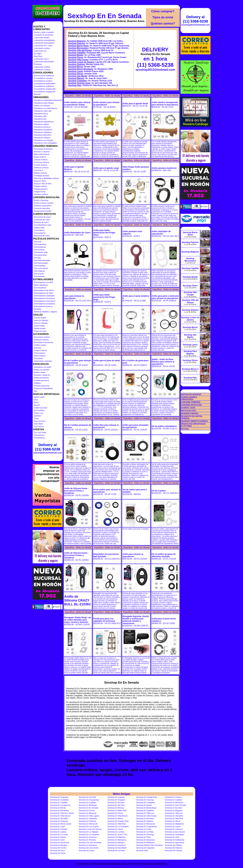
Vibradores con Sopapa (44, 140)
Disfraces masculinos (43, 206)
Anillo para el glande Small (135, 104)
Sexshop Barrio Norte (78, 46)
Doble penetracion (42, 378)
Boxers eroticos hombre (44, 203)
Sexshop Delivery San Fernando (149, 845)
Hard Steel (38, 424)
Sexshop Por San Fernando (90, 842)
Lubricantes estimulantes (44, 43)
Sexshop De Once (58, 850)
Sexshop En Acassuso (88, 845)
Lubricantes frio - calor (43, 46)
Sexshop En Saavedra (88, 818)
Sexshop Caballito (77, 53)
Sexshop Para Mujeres (190, 353)
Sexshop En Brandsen (174, 802)
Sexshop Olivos (76, 74)
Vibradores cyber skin (43, 111)
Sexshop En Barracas (88, 813)
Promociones (39, 438)
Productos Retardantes (44, 388)
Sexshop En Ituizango (145, 834)
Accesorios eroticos (42, 337)
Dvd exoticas (39, 250)
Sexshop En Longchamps (147, 826)
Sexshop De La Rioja (116, 850)
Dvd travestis (39, 276)
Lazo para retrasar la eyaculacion (74, 297)
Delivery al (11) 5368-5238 (47, 447)
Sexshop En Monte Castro (61, 824)
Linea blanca (39, 230)
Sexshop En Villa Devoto (118, 816)
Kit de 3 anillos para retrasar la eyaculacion (78, 362)
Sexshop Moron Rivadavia (81, 69)
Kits (36, 391)
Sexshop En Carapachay (89, 800)
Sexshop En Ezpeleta (145, 810)
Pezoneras (39, 358)
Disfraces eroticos (41, 168)
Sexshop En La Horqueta (89, 834)
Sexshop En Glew (143, 837)
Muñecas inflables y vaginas (46, 312)
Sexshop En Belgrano (174, 810)
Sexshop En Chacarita (59, 797)
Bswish (37, 405)
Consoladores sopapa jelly (45, 89)
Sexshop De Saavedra (145, 848)
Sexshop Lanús (76, 71)
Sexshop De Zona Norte (89, 848)
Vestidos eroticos (41, 194)
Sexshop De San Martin (117, 848)
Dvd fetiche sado (41, 252)
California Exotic (41, 408)
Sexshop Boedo (76, 55)
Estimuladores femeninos (44, 298)
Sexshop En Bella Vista (117, 810)
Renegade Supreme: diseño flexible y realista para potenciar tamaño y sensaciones (136, 620)
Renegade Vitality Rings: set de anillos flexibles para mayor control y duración (78, 620)
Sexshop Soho (142, 850)
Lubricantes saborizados (44, 62)
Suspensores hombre (43, 211)
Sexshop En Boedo (144, 805)
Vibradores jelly (40, 116)
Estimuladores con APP (44, 282)
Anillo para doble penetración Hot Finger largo (104, 297)
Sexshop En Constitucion (60, 805)
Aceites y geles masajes (44, 32)
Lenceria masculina (42, 208)
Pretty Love (39, 413)
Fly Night (38, 54)
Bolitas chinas (40, 372)
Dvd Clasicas (39, 271)
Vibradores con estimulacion (46, 108)
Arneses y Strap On (42, 375)
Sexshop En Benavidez (60, 810)
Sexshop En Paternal (87, 821)
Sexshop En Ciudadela (59, 800)
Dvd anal (38, 242)
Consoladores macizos (43, 78)
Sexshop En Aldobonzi (145, 842)
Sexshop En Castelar (116, 797)
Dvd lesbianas (40, 266)
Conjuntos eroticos (42, 162)
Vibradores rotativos (42, 138)
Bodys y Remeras (41, 200)
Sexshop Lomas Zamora (175, 832)
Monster (37, 94)
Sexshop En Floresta (87, 840)
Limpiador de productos (44, 35)
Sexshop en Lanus (144, 829)
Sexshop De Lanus (87, 850)
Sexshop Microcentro (78, 48)
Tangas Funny (40, 192)
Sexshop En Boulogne (88, 805)
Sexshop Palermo (77, 43)
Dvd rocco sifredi (41, 268)
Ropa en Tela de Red (43, 184)
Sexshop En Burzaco (116, 802)
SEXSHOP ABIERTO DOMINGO (195, 421)
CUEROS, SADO (188, 408)
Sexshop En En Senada (105, 16)
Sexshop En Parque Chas (118, 821)
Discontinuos (39, 435)
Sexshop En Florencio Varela (62, 813)
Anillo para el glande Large (106, 168)
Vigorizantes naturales (43, 361)
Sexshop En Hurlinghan (175, 834)
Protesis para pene (42, 386)
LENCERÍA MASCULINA (192, 405)
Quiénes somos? (163, 24)
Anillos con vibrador (42, 106)
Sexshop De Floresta (173, 850)
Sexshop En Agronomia (174, 842)
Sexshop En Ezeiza (87, 810)
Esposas (38, 348)
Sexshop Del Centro (58, 848)
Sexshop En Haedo (58, 837)
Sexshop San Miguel (173, 845)
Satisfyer (38, 416)
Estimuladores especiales (45, 296)
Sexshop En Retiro (115, 818)
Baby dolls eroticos (42, 154)
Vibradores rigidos (41, 124)
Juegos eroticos (41, 350)
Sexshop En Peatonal (59, 821)
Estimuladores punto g (43, 306)
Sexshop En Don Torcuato (176, 805)
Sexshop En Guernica (88, 837)
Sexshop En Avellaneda (175, 840)
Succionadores (40, 288)
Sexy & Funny (40, 421)
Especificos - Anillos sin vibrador (78, 96)
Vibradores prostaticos (43, 130)
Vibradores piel (40, 119)
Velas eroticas (40, 356)
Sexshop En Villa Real (174, 818)
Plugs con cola (40, 331)
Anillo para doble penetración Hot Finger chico (104, 233)
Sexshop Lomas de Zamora (81, 62)
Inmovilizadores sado (43, 225)
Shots (36, 418)
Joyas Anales (40, 326)
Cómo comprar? (163, 11)
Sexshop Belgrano (77, 41)
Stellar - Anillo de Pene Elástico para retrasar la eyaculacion (163, 362)
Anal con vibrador (41, 320)
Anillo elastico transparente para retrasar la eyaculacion (165, 104)
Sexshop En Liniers (173, 826)
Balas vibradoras (41, 285)
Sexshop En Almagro (116, 842)
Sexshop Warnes (76, 78)
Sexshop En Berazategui (146, 808)
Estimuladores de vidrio (44, 293)
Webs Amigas (121, 794)
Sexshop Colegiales (78, 81)
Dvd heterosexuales (42, 260)
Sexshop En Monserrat (88, 824)
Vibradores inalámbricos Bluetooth (48, 100)
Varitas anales (40, 328)
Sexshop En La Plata (145, 832)
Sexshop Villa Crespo (78, 60)
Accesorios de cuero (42, 217)
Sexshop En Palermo (145, 821)
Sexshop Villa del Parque (80, 50)
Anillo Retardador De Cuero (77, 233)
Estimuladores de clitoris (44, 290)
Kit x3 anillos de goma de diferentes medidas (164, 555)
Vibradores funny (41, 114)
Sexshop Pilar (75, 85)
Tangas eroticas (41, 186)
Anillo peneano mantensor (164, 168)
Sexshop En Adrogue (59, 845)
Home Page (68, 93)
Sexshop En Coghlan (173, 800)
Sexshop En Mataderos (174, 824)
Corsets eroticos (41, 165)
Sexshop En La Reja (116, 832)
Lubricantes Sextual (42, 70)
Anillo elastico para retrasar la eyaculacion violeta (77, 104)
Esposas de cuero (41, 222)
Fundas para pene (42, 380)
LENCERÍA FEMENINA (191, 402)
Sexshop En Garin (58, 840)
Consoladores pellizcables (45, 84)
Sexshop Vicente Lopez (79, 83)
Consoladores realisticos (44, 86)
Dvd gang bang (40, 255)
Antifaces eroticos (41, 340)
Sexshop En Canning (145, 800)
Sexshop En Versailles (174, 816)
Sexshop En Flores (115, 813)
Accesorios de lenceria (43, 149)
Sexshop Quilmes (77, 64)
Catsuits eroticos (41, 160)
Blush (36, 402)
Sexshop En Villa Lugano (89, 816)
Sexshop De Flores (58, 853)
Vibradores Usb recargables (45, 143)
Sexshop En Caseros (173, 797)
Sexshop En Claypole (116, 800)
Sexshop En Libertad (59, 829)
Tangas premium (41, 189)
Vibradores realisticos (43, 132)
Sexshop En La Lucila (59, 834)
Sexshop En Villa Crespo (146, 816)
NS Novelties (39, 410)
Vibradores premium (42, 127)
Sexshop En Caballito (59, 802)
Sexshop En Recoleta (145, 818)
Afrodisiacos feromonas (44, 342)
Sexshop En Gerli (172, 837)
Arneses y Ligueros (42, 152)
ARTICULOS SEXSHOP (191, 394)
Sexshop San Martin (78, 76)
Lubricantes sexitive (42, 67)
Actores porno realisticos (44, 76)
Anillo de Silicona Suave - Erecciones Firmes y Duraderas (76, 491)
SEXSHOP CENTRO (190, 413)
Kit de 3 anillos (159, 491)
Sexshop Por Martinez (116, 837)
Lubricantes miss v (42, 59)
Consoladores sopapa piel (45, 92)
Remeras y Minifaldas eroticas (46, 178)
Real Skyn (38, 56)
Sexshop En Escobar (173, 808)
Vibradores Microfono (43, 135)
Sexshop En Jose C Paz (117, 834)
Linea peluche (40, 233)
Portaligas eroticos (42, 176)
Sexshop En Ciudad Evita (147, 797)
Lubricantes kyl (40, 51)
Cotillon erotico (40, 345)
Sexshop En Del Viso (116, 805)
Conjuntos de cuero (42, 220)
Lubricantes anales (42, 38)
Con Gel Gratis (40, 432)
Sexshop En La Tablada (88, 832)
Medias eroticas (41, 173)
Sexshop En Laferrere (174, 829)
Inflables (38, 383)
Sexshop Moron (76, 67)
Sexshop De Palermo (174, 848)
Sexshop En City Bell (87, 797)
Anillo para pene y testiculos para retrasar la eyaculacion (165, 297)
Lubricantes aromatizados (45, 40)
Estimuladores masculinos (45, 301)
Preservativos (40, 353)
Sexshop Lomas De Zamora (90, 829)
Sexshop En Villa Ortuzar (60, 816)
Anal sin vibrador (41, 323)
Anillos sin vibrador (42, 370)
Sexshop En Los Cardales (118, 826)
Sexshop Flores (76, 57)
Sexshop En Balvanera (117, 840)
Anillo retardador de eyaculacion (161, 233)
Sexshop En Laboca (58, 832)
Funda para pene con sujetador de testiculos (104, 620)
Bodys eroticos (40, 157)
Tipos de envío (163, 17)
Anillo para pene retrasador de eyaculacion (136, 426)
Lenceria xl (39, 170)
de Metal (38, 309)
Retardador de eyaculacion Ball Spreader (106, 555)
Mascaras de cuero (42, 236)
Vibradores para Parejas (44, 103)
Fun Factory (39, 426)
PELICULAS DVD (189, 411)
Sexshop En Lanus (115, 829)
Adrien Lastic (39, 397)
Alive (36, 400)
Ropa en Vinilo (40, 181)
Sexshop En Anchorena (60, 842)
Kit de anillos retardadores (164, 426)
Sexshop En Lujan (58, 826)
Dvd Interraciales (41, 263)
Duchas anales (40, 318)
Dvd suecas (39, 274)
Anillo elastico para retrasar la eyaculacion (107, 104)
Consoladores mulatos (43, 81)
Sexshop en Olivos (173, 821)
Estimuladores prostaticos (45, 304)
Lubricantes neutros (42, 48)
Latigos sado (39, 228)
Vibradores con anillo (43, 367)
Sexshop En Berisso (116, 808)
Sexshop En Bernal (58, 808)
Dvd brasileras (40, 247)
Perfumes (38, 64)
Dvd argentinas (40, 244)
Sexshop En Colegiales (146, 802)
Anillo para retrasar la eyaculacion (133, 555)
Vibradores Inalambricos (44, 122)
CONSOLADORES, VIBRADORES (189, 398)
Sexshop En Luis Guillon (89, 826)
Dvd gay (37, 258)
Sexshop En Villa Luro (145, 813)
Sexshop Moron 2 (190, 369)
